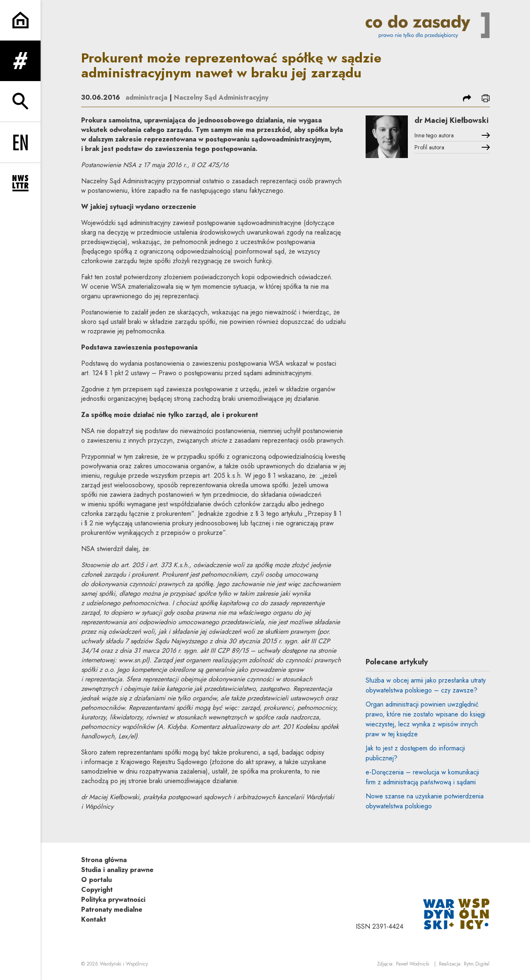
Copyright (97, 890)
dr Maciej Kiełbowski (452, 120)
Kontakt (94, 919)
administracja (146, 97)
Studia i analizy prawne (117, 870)
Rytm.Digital (477, 964)
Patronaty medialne (112, 909)
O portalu (96, 880)
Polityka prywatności (113, 900)
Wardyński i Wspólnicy (124, 964)
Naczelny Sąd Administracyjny (221, 97)
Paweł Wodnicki (413, 964)
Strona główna (104, 860)
